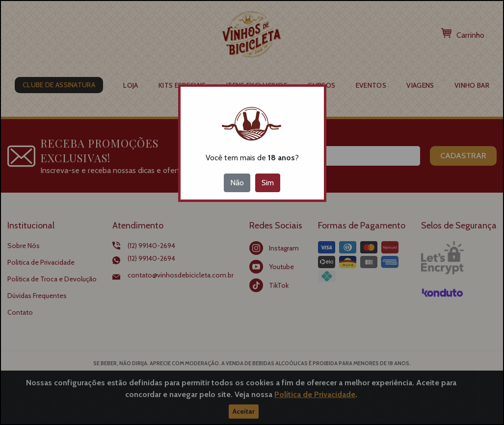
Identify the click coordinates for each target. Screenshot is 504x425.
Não (237, 183)
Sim (268, 183)
